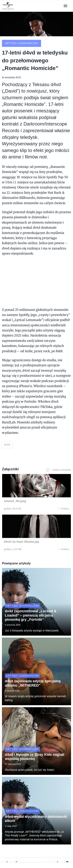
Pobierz (64, 509)
